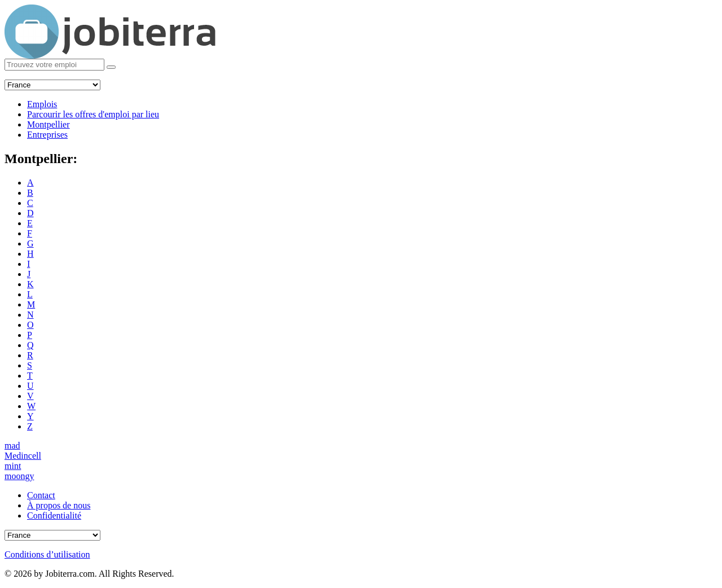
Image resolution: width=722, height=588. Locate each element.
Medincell (23, 456)
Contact (41, 495)
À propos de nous (59, 505)
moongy (19, 476)
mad (12, 446)
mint (13, 466)
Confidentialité (54, 515)
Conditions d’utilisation (47, 554)
